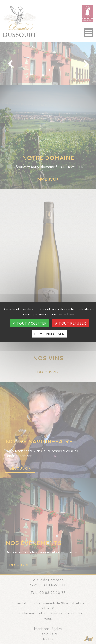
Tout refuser (70, 323)
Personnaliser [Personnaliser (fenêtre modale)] (49, 334)
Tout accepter (30, 323)
